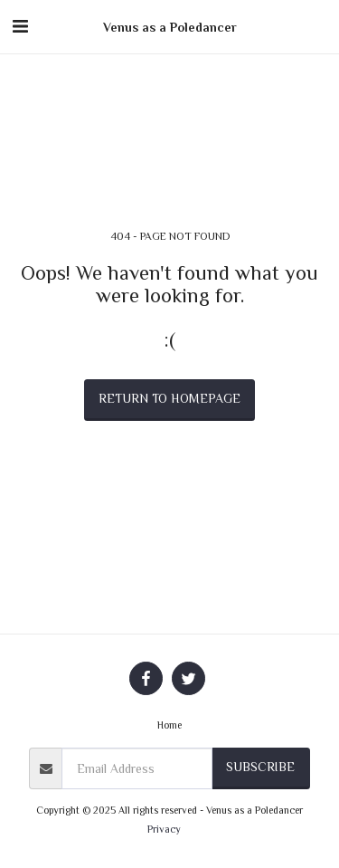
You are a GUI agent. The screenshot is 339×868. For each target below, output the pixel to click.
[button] (20, 26)
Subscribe (260, 767)
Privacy (164, 829)
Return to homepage (169, 398)
